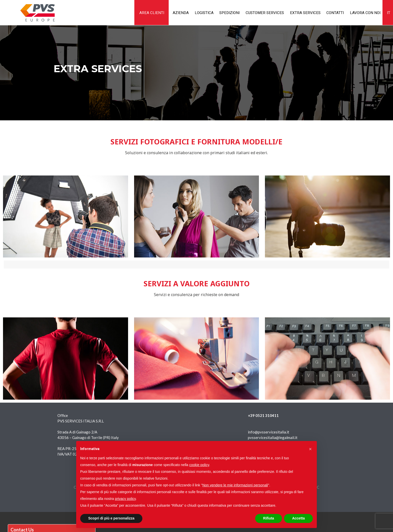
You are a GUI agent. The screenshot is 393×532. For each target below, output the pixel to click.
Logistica (188, 13)
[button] (310, 449)
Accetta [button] (298, 518)
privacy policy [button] (125, 499)
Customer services (255, 13)
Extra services (298, 13)
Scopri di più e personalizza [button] (111, 518)
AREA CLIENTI (132, 13)
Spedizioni (217, 13)
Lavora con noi (362, 13)
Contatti (330, 13)
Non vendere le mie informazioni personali (235, 485)
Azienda (163, 13)
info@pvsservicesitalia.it (269, 432)
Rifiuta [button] (269, 518)
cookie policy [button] (199, 465)
